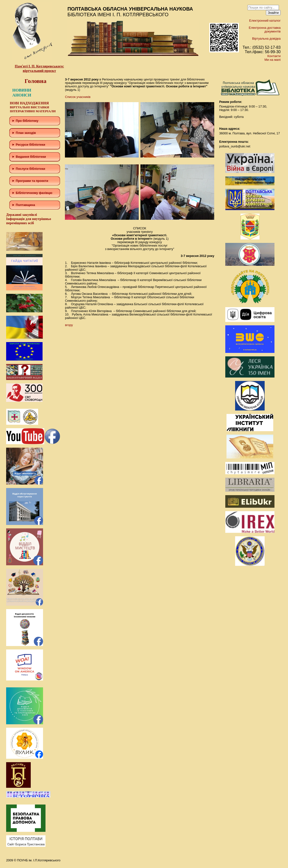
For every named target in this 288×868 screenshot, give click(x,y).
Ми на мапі (273, 60)
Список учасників (78, 97)
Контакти (274, 56)
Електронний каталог (265, 21)
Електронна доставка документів (265, 30)
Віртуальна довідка (266, 39)
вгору (69, 325)
